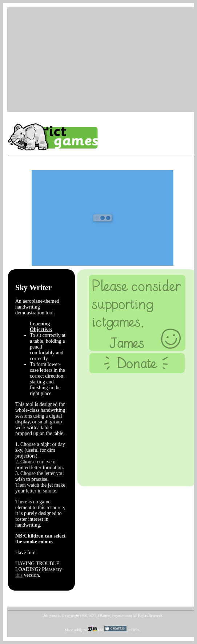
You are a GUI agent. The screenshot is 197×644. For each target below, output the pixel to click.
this (19, 575)
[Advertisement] (102, 59)
